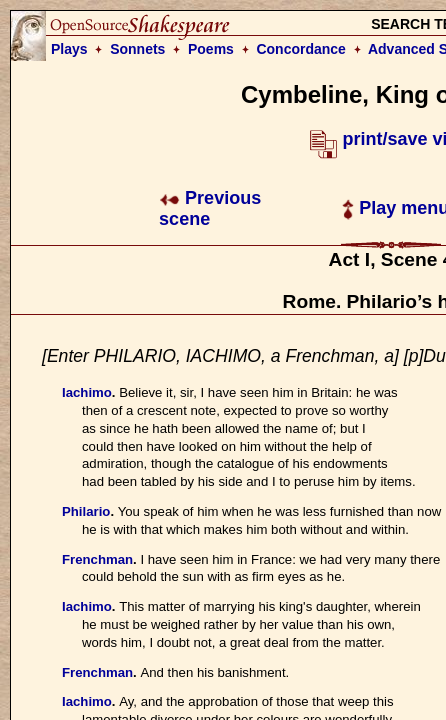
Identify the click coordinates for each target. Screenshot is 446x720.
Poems (211, 49)
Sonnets (137, 49)
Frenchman (97, 559)
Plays (69, 49)
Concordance (300, 49)
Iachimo (87, 392)
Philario (86, 511)
